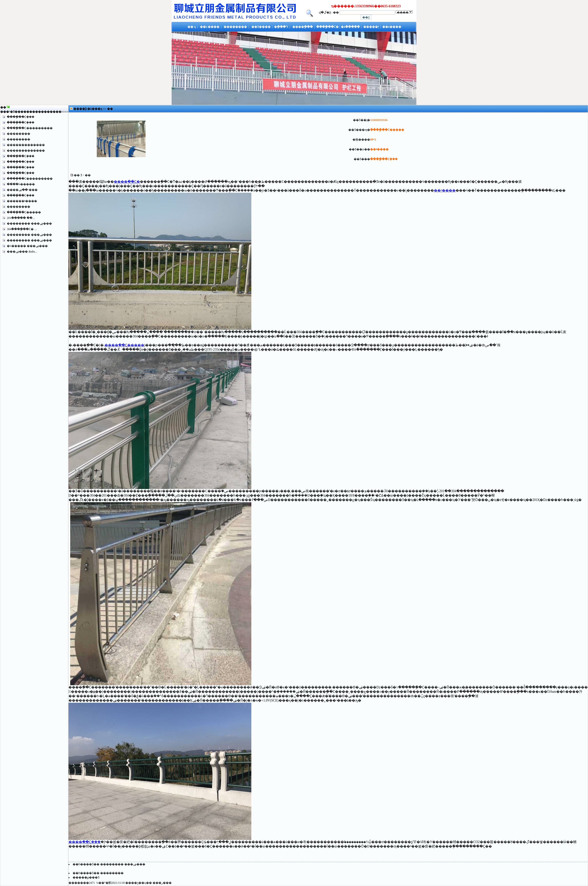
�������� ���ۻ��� (29, 224)
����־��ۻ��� (22, 190)
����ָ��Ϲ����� (24, 212)
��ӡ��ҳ (139, 883)
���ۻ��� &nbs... (22, 252)
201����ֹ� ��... (21, 218)
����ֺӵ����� (21, 184)
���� (56, 112)
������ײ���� (22, 201)
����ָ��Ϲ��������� (30, 128)
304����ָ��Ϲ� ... (22, 229)
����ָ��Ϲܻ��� (21, 117)
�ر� (162, 883)
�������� (19, 134)
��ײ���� (445, 190)
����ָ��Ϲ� (127, 182)
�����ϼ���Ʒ (86, 877)
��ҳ (99, 109)
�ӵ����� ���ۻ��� (27, 246)
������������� (26, 145)
